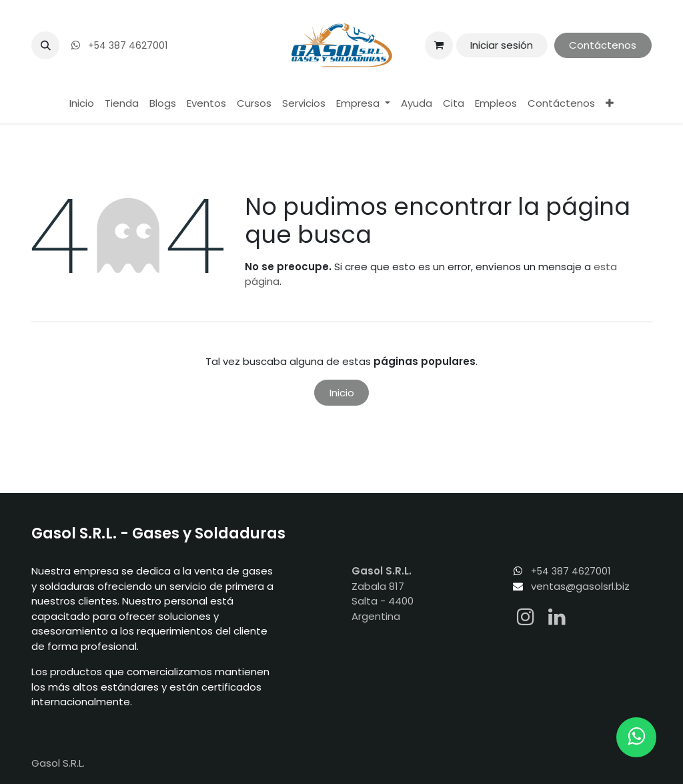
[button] (45, 45)
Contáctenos (603, 45)
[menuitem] (82, 104)
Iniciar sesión (502, 45)
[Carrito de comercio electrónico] (439, 45)
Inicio (342, 393)
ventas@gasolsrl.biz (580, 586)
